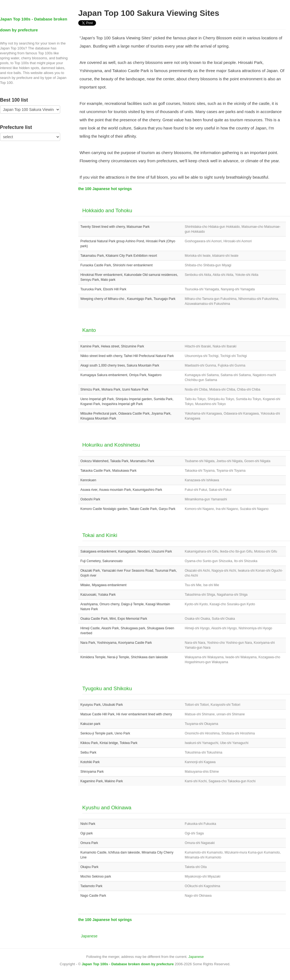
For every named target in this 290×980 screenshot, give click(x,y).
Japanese (89, 936)
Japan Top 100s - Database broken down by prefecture (128, 964)
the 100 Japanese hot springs (105, 189)
